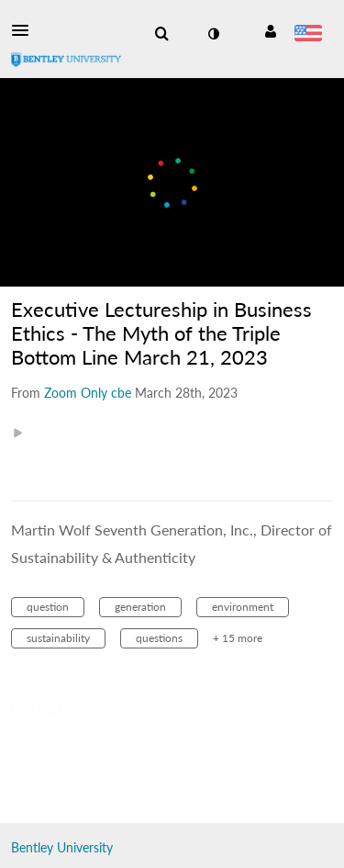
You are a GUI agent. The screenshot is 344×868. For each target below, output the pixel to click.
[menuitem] (161, 34)
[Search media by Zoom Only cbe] (88, 393)
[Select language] (308, 35)
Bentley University (62, 847)
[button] (26, 30)
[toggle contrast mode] (213, 34)
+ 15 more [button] (238, 638)
